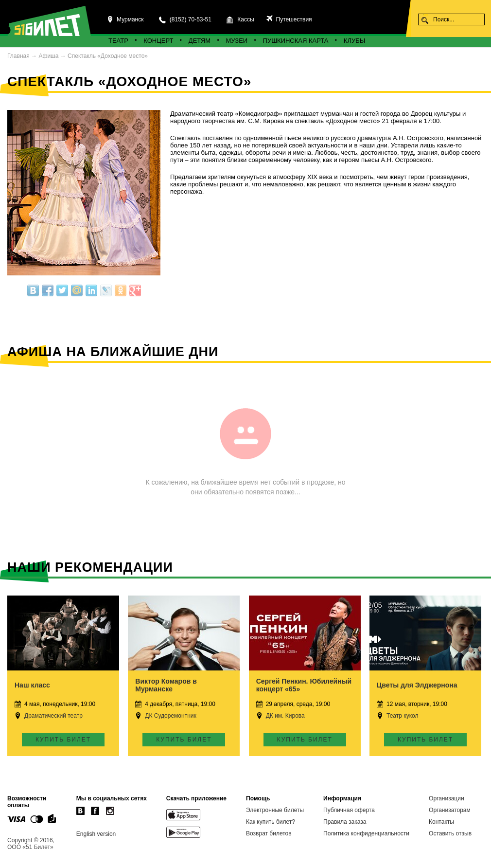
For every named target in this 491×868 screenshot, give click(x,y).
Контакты (441, 822)
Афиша (48, 56)
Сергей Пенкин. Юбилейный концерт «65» (304, 685)
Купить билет (63, 740)
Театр (118, 41)
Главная (18, 56)
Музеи (237, 41)
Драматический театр (53, 716)
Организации (447, 798)
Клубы (354, 41)
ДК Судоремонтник (170, 716)
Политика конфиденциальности (366, 833)
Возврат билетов (269, 833)
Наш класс (32, 685)
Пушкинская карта (296, 41)
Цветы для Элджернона (417, 685)
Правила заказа (345, 822)
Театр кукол (402, 716)
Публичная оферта (349, 810)
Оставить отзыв (450, 833)
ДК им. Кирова (285, 716)
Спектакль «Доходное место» (108, 56)
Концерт (158, 41)
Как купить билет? (271, 822)
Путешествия (293, 19)
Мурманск (130, 19)
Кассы (245, 19)
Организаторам (450, 810)
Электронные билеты (275, 810)
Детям (200, 41)
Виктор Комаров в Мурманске (166, 685)
